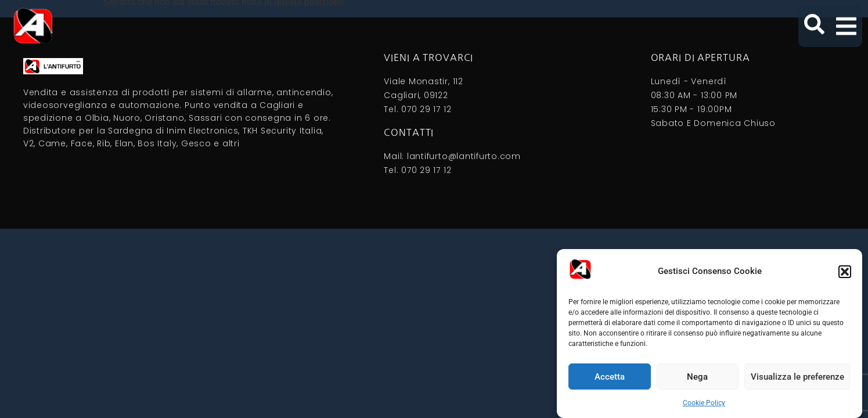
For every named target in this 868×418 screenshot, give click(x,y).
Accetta (610, 377)
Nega (697, 377)
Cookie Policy (704, 403)
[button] (845, 272)
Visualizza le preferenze (797, 377)
